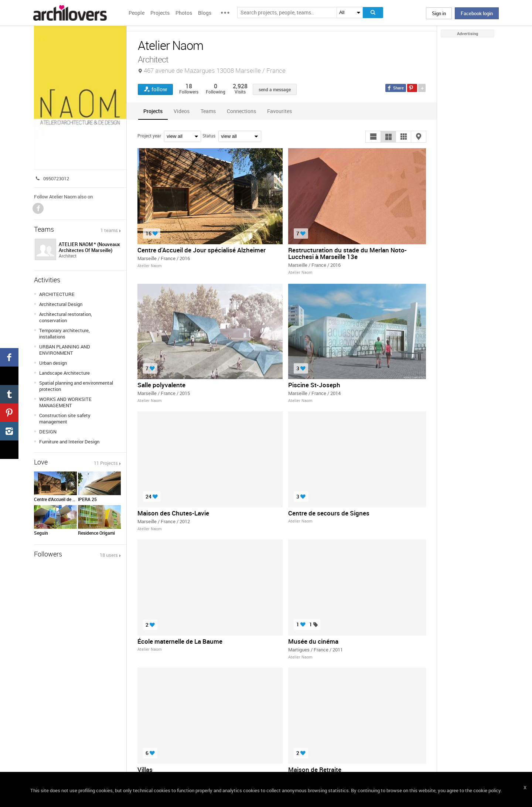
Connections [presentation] (241, 111)
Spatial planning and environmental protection (76, 386)
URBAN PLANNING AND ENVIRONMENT (65, 350)
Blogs (205, 13)
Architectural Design (61, 304)
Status (209, 136)
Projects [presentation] (153, 111)
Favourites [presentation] (279, 111)
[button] (373, 137)
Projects (160, 13)
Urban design (53, 363)
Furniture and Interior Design (69, 442)
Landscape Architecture (64, 373)
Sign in (439, 13)
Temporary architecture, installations (64, 333)
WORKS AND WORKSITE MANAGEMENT (65, 402)
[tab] (153, 111)
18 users (109, 555)
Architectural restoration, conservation (66, 317)
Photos (184, 13)
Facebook (38, 208)
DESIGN (48, 432)
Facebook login (477, 13)
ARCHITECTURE (57, 294)
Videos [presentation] (182, 111)
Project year (149, 136)
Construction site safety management (65, 418)
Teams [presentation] (208, 111)
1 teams (109, 230)
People (137, 13)
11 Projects (106, 463)
